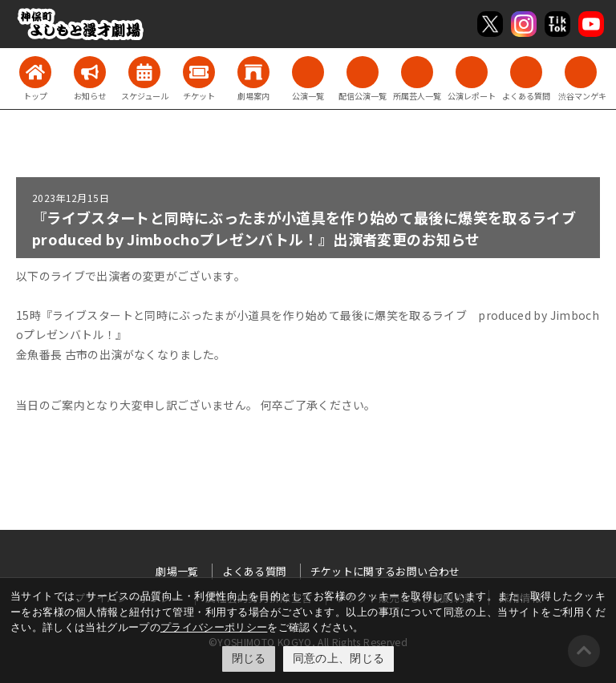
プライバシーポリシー (214, 627)
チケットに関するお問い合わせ (385, 571)
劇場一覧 (177, 571)
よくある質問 (254, 571)
